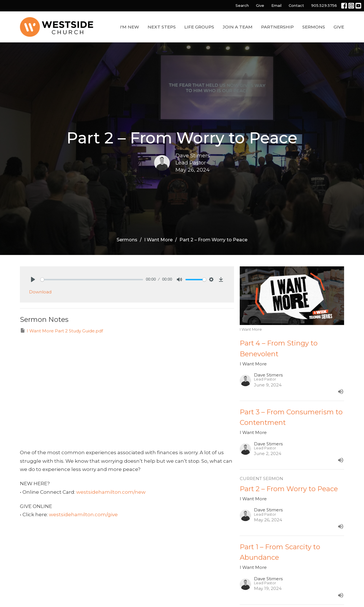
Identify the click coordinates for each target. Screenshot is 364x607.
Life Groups (199, 27)
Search (242, 5)
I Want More (158, 240)
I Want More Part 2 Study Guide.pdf (61, 331)
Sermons (314, 27)
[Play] (33, 279)
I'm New (130, 27)
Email (276, 5)
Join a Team (238, 27)
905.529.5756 (324, 5)
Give (260, 5)
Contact (296, 5)
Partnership (277, 27)
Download (40, 292)
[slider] (92, 280)
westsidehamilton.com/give (83, 515)
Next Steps (162, 27)
